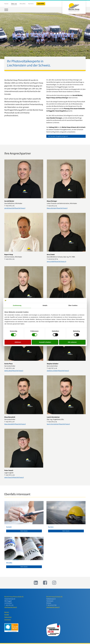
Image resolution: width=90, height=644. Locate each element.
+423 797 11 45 (52, 368)
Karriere (31, 4)
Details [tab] (45, 305)
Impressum (8, 620)
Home (6, 4)
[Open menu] (6, 10)
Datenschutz (8, 617)
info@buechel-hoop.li (11, 607)
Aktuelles (23, 4)
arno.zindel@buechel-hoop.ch (56, 262)
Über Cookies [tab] (73, 305)
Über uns (14, 4)
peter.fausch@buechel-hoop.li (14, 477)
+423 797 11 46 (10, 368)
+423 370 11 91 (10, 206)
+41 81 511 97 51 (53, 259)
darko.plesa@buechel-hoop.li (14, 371)
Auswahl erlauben (45, 342)
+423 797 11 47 (10, 422)
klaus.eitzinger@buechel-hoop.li (57, 208)
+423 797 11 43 (10, 475)
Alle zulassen (72, 342)
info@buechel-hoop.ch (53, 607)
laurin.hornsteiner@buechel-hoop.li (58, 424)
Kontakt (7, 615)
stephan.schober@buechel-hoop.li (58, 371)
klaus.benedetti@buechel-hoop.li (15, 424)
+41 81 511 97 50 (52, 605)
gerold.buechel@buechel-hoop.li (15, 208)
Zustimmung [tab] (17, 305)
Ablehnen (18, 342)
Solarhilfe (41, 4)
